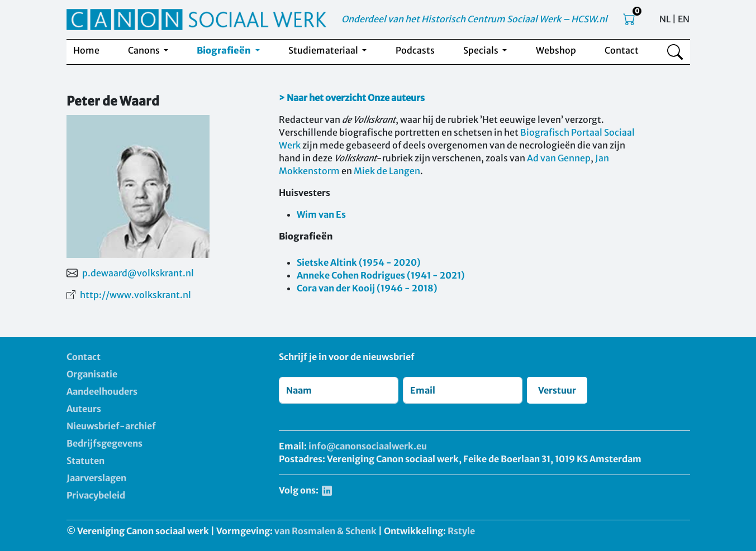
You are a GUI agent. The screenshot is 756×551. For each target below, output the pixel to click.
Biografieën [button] (225, 50)
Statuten (85, 461)
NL (665, 19)
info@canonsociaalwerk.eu (368, 446)
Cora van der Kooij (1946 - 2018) (367, 288)
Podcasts (415, 50)
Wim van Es (321, 214)
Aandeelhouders (102, 391)
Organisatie (92, 374)
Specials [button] (482, 50)
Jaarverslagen (96, 478)
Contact (622, 50)
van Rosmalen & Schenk (325, 531)
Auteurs (84, 409)
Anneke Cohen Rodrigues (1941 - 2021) (381, 275)
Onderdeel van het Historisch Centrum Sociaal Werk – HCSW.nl (474, 19)
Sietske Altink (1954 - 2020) (359, 262)
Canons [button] (145, 50)
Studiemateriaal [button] (324, 50)
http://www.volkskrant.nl (135, 295)
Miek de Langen (387, 171)
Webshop (556, 50)
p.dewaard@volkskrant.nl (138, 273)
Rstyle (461, 531)
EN (684, 19)
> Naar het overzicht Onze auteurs (352, 98)
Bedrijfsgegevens (104, 443)
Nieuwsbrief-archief (111, 426)
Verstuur (557, 390)
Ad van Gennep (559, 158)
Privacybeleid (96, 495)
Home (86, 50)
